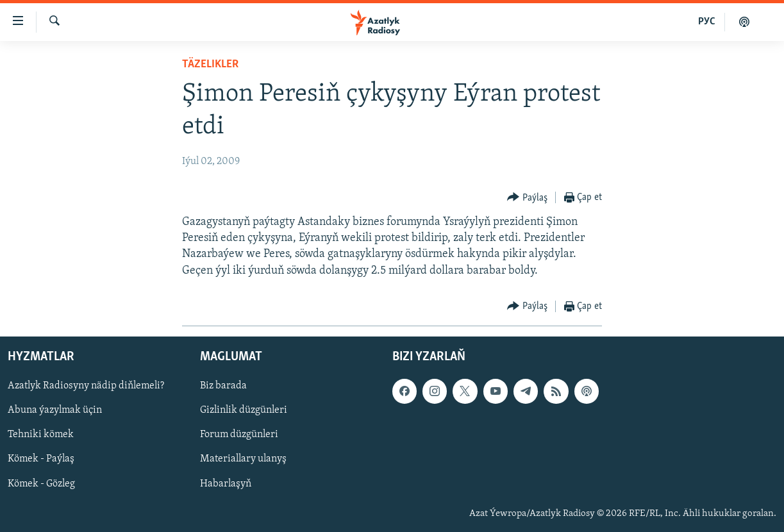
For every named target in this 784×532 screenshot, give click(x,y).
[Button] (527, 198)
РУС (707, 22)
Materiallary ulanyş (243, 459)
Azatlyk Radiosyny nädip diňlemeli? (86, 386)
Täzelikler (210, 64)
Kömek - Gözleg (41, 483)
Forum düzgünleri (239, 435)
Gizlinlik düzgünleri (244, 410)
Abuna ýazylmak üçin (55, 410)
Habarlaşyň (226, 483)
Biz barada (223, 386)
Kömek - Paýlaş (41, 459)
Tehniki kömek (41, 435)
